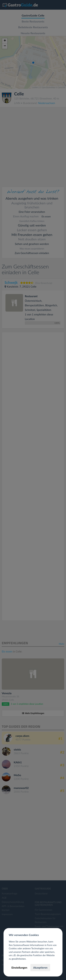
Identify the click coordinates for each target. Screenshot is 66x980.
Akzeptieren (40, 968)
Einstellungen (19, 968)
